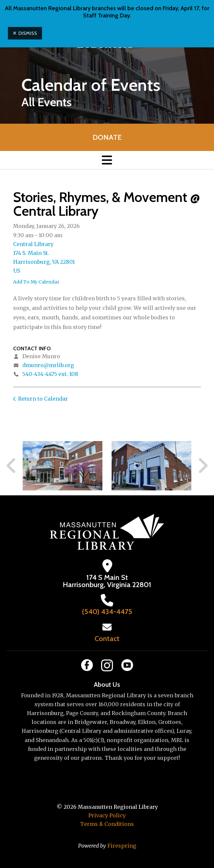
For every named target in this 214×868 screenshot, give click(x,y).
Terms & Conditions (107, 824)
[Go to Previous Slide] (11, 466)
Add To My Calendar (36, 282)
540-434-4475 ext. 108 (50, 374)
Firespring (122, 846)
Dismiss (25, 33)
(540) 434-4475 (107, 612)
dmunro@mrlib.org (48, 365)
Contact (107, 639)
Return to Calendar (43, 399)
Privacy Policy (107, 815)
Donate (107, 137)
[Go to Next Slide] (203, 466)
